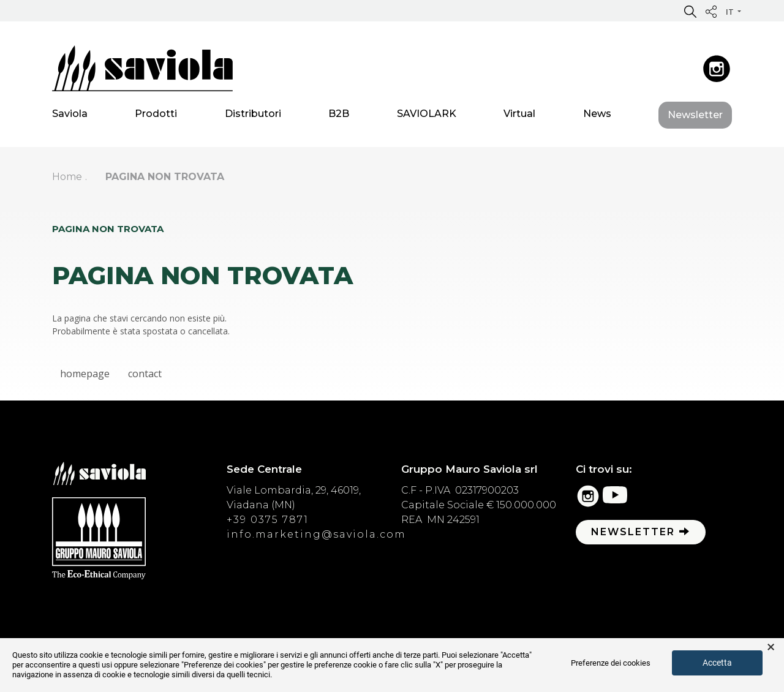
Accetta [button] (717, 663)
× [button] (771, 647)
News (597, 116)
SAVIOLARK (427, 116)
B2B (339, 116)
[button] (690, 11)
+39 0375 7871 (268, 520)
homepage (85, 374)
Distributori (253, 116)
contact (145, 374)
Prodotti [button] (156, 116)
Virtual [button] (519, 116)
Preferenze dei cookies (611, 663)
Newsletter (695, 117)
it (731, 12)
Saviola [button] (70, 116)
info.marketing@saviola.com (316, 534)
